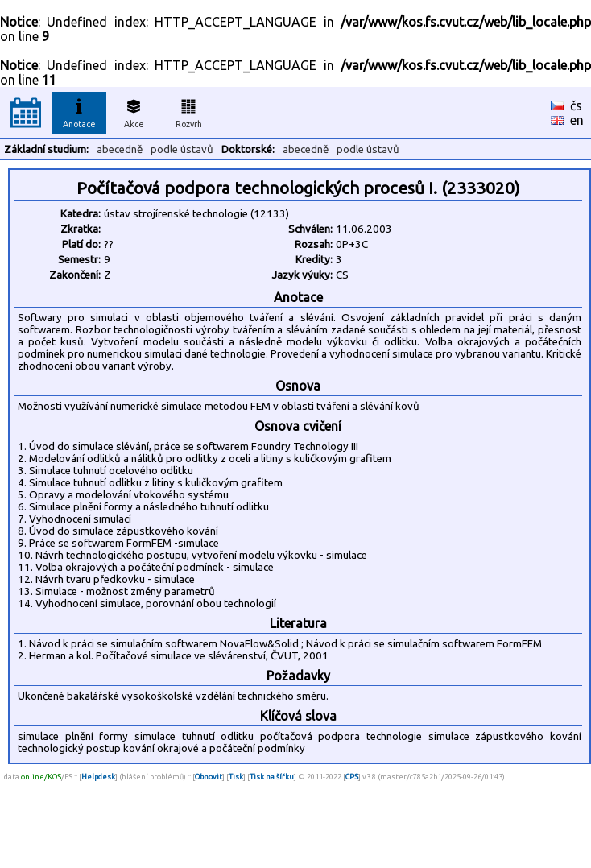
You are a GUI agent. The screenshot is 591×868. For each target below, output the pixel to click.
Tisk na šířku (272, 777)
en (577, 120)
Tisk (236, 777)
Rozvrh (189, 111)
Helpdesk (98, 777)
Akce (134, 111)
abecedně (120, 149)
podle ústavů (182, 149)
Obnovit (209, 777)
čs (576, 105)
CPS (352, 777)
